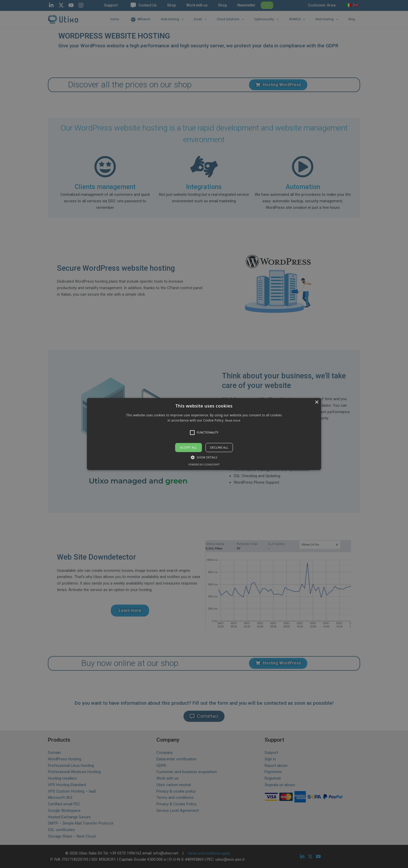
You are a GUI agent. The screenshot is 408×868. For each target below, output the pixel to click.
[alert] (204, 434)
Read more (233, 421)
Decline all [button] (219, 447)
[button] (204, 434)
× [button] (317, 402)
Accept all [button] (189, 447)
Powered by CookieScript (204, 465)
